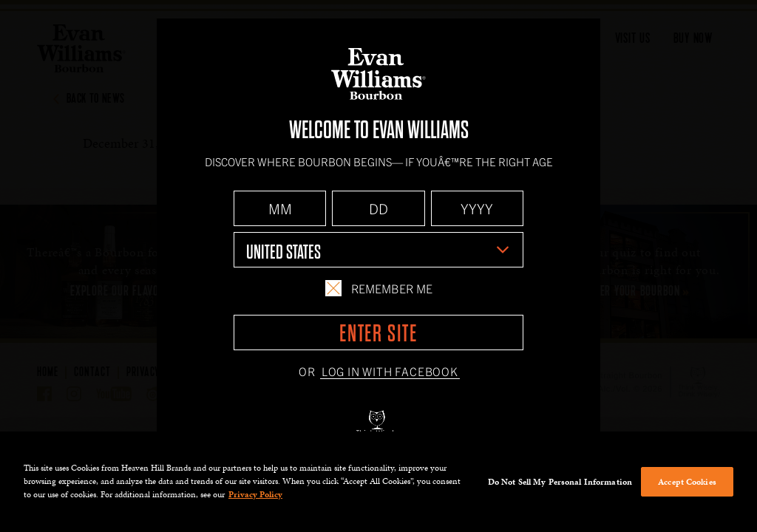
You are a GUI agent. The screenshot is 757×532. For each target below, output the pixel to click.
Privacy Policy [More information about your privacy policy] (255, 494)
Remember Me (378, 288)
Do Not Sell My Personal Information (560, 482)
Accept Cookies (687, 482)
